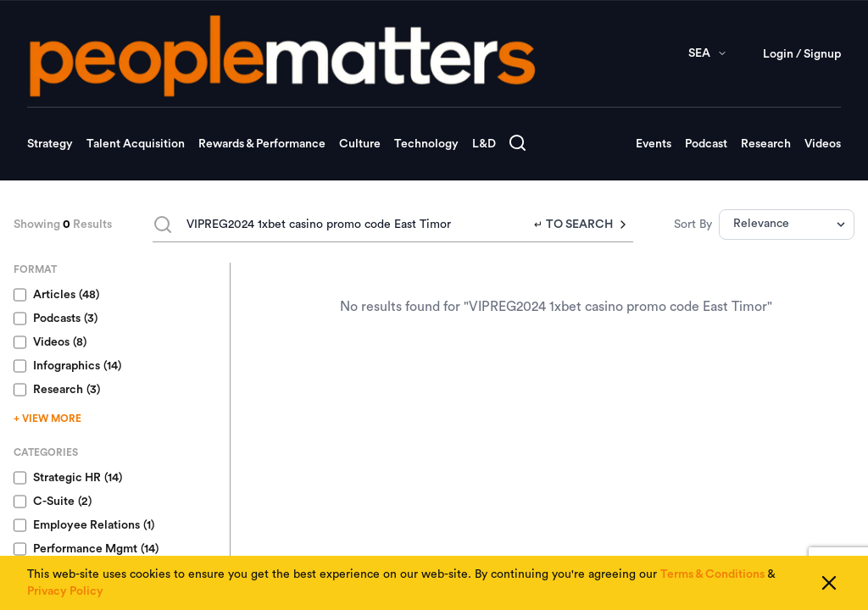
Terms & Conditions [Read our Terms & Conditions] (712, 574)
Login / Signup (802, 54)
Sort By (693, 225)
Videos (823, 144)
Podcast (706, 144)
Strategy (50, 144)
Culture (360, 144)
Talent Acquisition (136, 144)
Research (766, 144)
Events (654, 144)
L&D (484, 144)
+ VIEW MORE (47, 419)
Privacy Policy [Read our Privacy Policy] (65, 591)
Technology (426, 144)
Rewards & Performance (262, 144)
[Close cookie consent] (829, 583)
